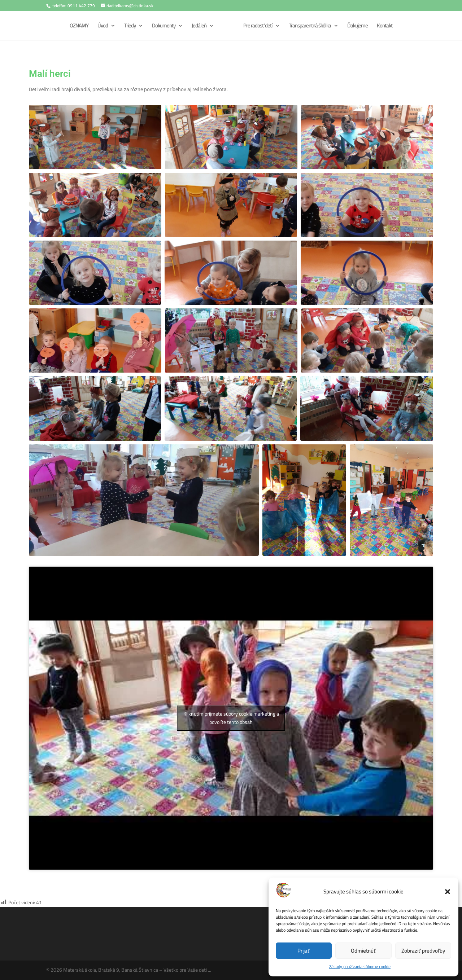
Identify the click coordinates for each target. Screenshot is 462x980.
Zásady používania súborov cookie (360, 966)
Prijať (304, 951)
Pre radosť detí (258, 27)
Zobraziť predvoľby (423, 951)
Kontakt (385, 27)
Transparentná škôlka (310, 27)
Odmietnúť (363, 951)
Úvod (103, 27)
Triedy (130, 27)
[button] (448, 892)
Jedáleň (199, 27)
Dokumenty (164, 27)
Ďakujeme (358, 27)
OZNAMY (79, 27)
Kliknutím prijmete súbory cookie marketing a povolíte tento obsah (231, 718)
